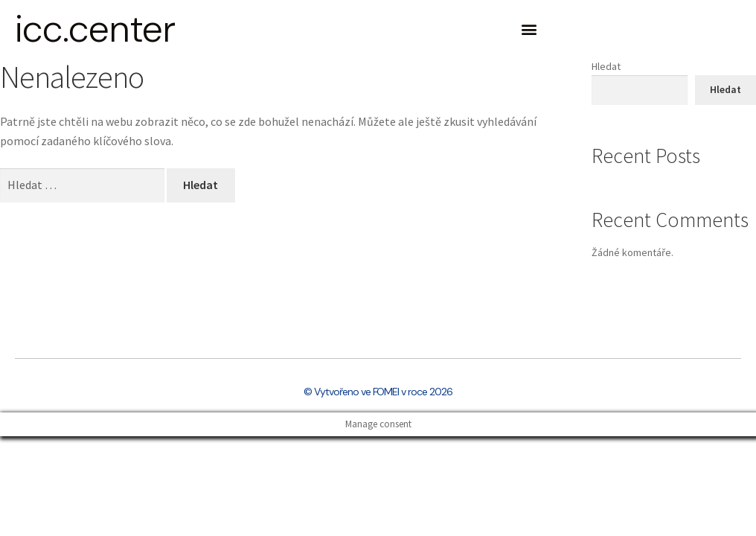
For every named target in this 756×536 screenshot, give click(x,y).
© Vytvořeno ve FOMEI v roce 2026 (378, 392)
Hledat (606, 66)
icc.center (95, 29)
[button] (529, 29)
